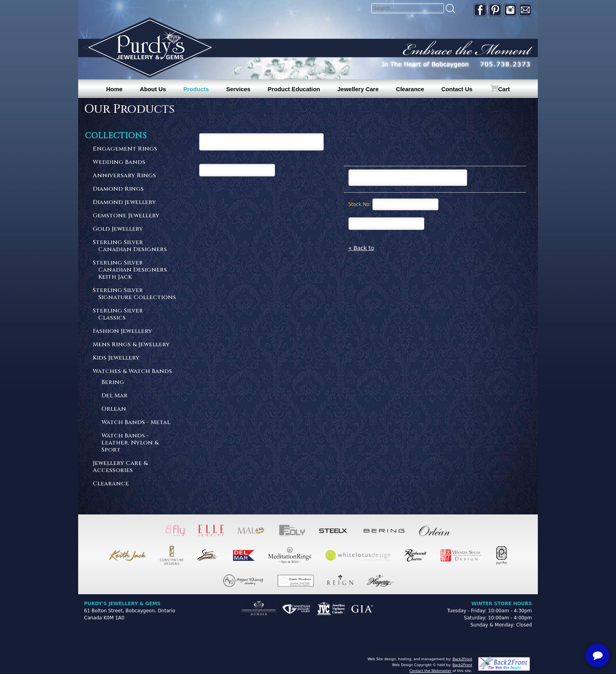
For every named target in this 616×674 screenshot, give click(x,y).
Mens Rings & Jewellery (131, 345)
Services (238, 89)
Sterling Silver (135, 246)
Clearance (410, 89)
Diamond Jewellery (124, 203)
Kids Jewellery (116, 358)
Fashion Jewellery (122, 331)
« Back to (361, 248)
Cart (504, 89)
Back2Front (462, 659)
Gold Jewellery (118, 229)
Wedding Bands (119, 163)
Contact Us (457, 89)
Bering (113, 383)
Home (114, 89)
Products (196, 89)
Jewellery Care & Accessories (120, 467)
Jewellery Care (358, 89)
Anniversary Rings (124, 176)
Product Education (294, 89)
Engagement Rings (125, 149)
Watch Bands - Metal (136, 423)
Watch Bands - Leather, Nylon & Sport (130, 443)
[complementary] (559, 631)
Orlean (114, 409)
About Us (153, 89)
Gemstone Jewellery (126, 216)
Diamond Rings (118, 189)
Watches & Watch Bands (132, 372)
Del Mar (115, 396)
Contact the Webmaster (430, 671)
